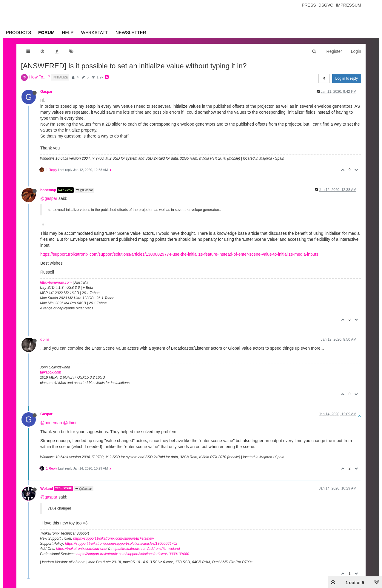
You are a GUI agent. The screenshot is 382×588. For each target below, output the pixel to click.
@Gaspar (84, 190)
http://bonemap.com (56, 283)
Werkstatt (95, 32)
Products (19, 32)
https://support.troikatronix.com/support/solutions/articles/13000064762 (121, 544)
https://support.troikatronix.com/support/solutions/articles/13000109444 (133, 554)
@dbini (70, 423)
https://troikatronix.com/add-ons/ (82, 549)
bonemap (48, 190)
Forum (46, 32)
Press (309, 5)
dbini (44, 339)
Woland (47, 489)
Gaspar (46, 92)
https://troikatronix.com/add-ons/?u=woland (145, 549)
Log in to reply (347, 78)
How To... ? (40, 77)
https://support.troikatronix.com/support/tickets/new (113, 538)
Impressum (348, 5)
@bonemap (51, 423)
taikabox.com (51, 372)
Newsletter (131, 32)
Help (68, 32)
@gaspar (49, 198)
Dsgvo (326, 5)
